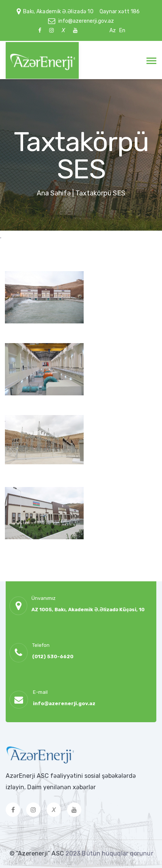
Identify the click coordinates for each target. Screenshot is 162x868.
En (122, 30)
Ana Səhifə (54, 193)
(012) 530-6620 (53, 656)
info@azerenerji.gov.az (86, 21)
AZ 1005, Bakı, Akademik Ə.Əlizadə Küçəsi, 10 (88, 610)
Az (113, 30)
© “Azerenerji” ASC (37, 853)
